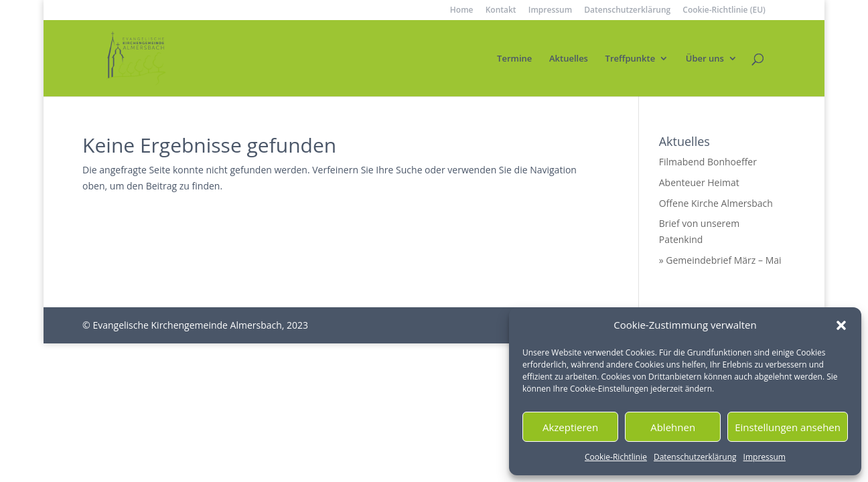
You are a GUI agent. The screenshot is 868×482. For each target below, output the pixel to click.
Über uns (705, 59)
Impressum (765, 457)
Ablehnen (673, 427)
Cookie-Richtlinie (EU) (724, 11)
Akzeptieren (570, 427)
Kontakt (501, 11)
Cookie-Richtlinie (616, 457)
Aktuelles (569, 59)
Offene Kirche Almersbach (716, 203)
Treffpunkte (631, 59)
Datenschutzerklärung (695, 457)
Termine (514, 59)
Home (462, 11)
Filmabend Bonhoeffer (708, 162)
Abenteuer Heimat (699, 182)
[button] (841, 325)
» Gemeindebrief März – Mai (720, 260)
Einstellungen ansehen (788, 427)
